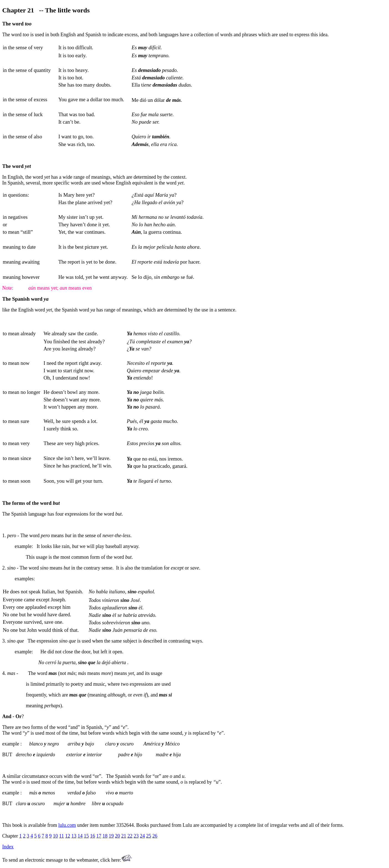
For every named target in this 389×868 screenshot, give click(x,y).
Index (8, 847)
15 (86, 836)
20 (117, 836)
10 (55, 836)
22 (130, 836)
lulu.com (67, 825)
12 (68, 836)
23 (136, 836)
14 (80, 836)
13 (74, 836)
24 (142, 836)
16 (92, 836)
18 (105, 836)
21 (124, 836)
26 (155, 836)
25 (149, 836)
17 (99, 836)
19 (111, 836)
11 (61, 836)
